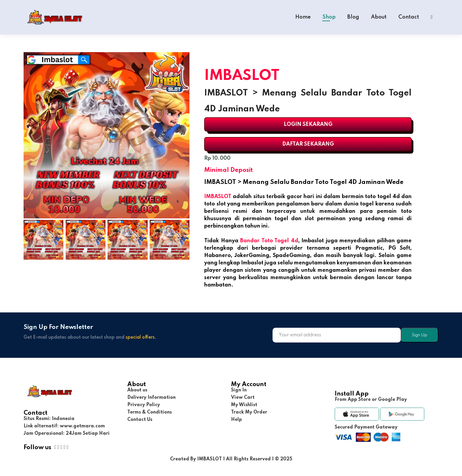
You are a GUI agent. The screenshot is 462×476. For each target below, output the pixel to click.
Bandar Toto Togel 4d (269, 241)
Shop (329, 17)
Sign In (239, 390)
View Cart (243, 398)
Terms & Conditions (150, 412)
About (379, 17)
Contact (409, 17)
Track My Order (249, 412)
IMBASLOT (218, 197)
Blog (353, 17)
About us (137, 390)
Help (236, 420)
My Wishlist (244, 405)
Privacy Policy (144, 405)
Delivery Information (151, 398)
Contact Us (140, 420)
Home (303, 17)
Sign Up (419, 335)
